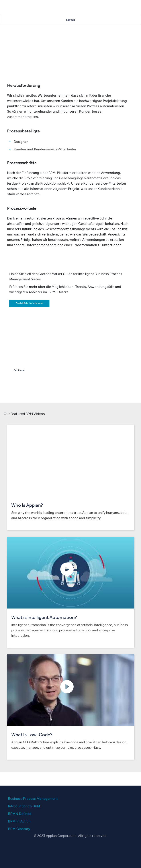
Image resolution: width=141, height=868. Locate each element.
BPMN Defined (20, 814)
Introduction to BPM (24, 806)
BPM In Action (19, 821)
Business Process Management (33, 798)
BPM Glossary (19, 829)
